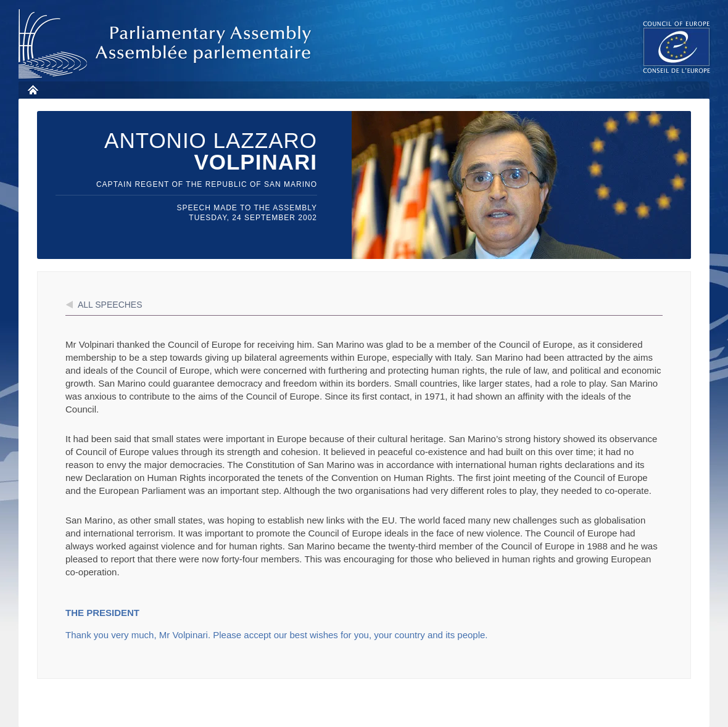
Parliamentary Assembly (167, 44)
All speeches (110, 305)
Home (32, 90)
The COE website (677, 47)
